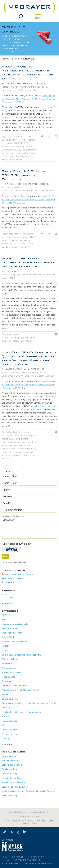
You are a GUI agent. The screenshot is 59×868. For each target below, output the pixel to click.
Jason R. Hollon (37, 184)
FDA (18, 153)
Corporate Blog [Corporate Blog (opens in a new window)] (9, 756)
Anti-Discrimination (21, 432)
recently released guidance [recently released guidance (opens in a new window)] (43, 406)
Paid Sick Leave (9, 730)
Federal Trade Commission (15, 642)
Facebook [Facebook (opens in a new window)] (8, 582)
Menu (38, 17)
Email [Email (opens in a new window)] (56, 137)
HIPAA (5, 156)
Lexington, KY (18, 812)
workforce (6, 459)
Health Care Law (10, 721)
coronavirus (7, 143)
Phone (6, 490)
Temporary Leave (10, 734)
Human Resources (27, 449)
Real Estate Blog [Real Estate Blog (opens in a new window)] (10, 796)
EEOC (27, 143)
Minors (5, 651)
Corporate (7, 681)
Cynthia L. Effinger (16, 84)
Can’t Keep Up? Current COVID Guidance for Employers (24, 175)
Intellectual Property (11, 673)
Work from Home (10, 659)
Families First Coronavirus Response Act (21, 712)
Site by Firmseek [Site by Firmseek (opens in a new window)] (10, 864)
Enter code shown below (17, 544)
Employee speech (10, 341)
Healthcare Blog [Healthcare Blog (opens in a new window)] (9, 774)
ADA (9, 137)
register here (31, 284)
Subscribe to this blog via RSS (18, 575)
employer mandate (10, 147)
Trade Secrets (8, 677)
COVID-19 (6, 708)
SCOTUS (6, 615)
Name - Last (10, 483)
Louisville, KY (41, 812)
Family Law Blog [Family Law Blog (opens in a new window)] (10, 769)
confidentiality (30, 140)
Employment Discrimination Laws (40, 376)
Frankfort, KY (30, 817)
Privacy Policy (36, 857)
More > (37, 130)
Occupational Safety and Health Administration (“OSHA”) (29, 703)
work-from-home (27, 455)
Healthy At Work (29, 153)
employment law (29, 442)
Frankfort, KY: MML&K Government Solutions (29, 822)
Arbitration (7, 664)
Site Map (6, 860)
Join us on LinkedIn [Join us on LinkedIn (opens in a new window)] (13, 579)
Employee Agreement (12, 633)
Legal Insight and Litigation (15, 787)
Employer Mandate (31, 87)
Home (4, 857)
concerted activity (15, 334)
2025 (4, 594)
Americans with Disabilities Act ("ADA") (20, 690)
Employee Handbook (21, 275)
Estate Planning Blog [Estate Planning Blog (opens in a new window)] (12, 765)
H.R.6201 (6, 717)
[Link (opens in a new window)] (29, 847)
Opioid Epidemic (10, 699)
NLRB (29, 341)
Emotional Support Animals (15, 624)
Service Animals (9, 628)
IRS (3, 725)
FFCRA (5, 695)
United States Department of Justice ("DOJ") (23, 655)
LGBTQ (5, 646)
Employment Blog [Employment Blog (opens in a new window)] (10, 761)
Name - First (10, 476)
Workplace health (10, 668)
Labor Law (14, 156)
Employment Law (30, 191)
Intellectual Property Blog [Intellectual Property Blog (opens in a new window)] (14, 783)
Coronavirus (7, 376)
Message (8, 520)
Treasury (6, 739)
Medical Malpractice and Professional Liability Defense (28, 791)
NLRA (22, 341)
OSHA (26, 247)
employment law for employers (16, 445)
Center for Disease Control (15, 686)
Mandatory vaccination (12, 247)
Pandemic (18, 160)
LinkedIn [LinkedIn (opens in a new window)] (49, 137)
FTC (4, 620)
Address (8, 497)
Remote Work (8, 637)
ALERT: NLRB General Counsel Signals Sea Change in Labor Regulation (28, 262)
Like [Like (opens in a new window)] (42, 137)
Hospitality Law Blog (12, 778)
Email (6, 503)
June (11, 598)
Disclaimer (18, 857)
